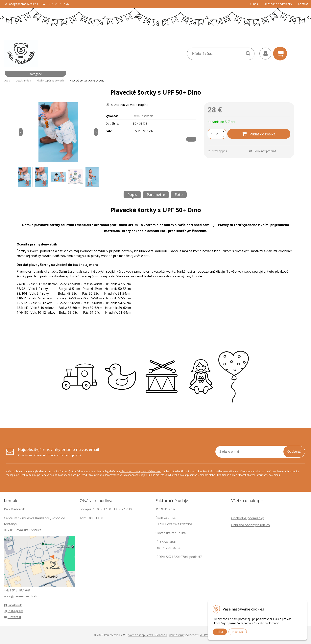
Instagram (13, 611)
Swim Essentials (143, 116)
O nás (254, 4)
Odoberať (294, 452)
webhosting (176, 635)
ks (217, 134)
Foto (179, 195)
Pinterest (13, 617)
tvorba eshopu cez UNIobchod (147, 635)
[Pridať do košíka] (259, 134)
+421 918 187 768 (59, 4)
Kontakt (303, 4)
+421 (8, 590)
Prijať (220, 632)
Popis (132, 195)
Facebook (13, 605)
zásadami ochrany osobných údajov (141, 471)
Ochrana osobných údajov (251, 525)
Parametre (156, 195)
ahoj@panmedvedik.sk (24, 4)
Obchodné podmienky (278, 4)
